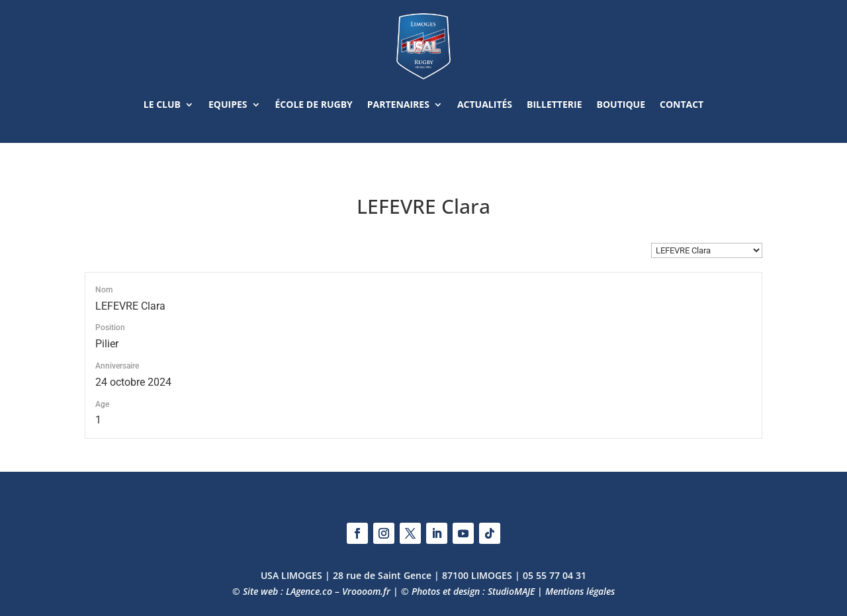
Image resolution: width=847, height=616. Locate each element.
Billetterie (554, 104)
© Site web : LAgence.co (282, 591)
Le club (162, 104)
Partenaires (398, 104)
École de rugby (314, 104)
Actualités (485, 104)
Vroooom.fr (366, 591)
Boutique (621, 104)
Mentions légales (580, 591)
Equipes (228, 104)
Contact (682, 104)
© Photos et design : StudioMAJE (468, 591)
